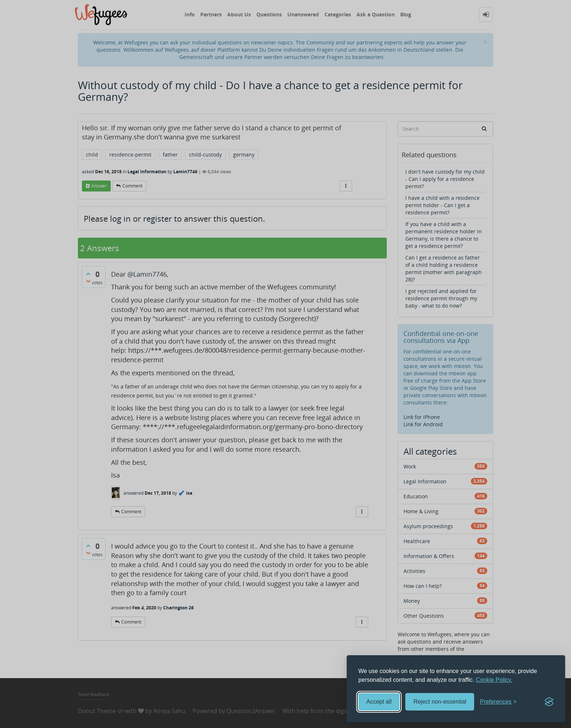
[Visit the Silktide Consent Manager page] (549, 702)
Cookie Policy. (494, 680)
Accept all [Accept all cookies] (379, 702)
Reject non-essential (440, 702)
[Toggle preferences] (498, 702)
